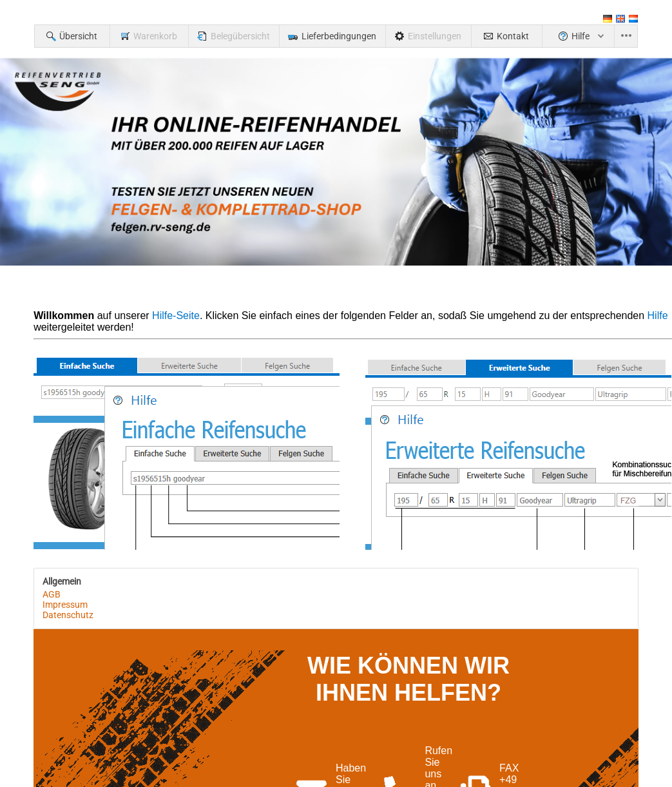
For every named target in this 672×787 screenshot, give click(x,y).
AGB (52, 594)
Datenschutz (68, 615)
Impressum (65, 605)
